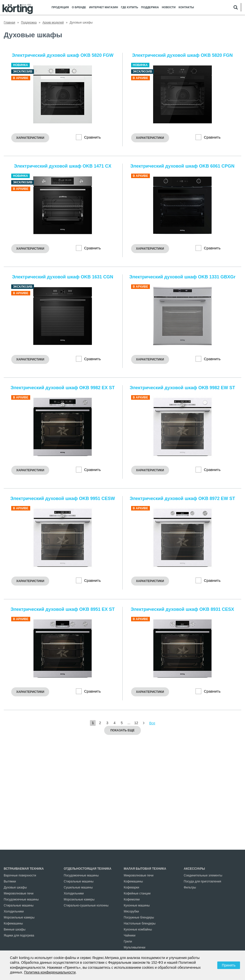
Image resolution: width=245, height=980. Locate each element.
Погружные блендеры (139, 917)
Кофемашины (13, 923)
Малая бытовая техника (145, 869)
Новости (169, 7)
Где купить (129, 7)
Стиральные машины (19, 905)
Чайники (130, 935)
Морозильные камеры (19, 917)
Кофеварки (132, 887)
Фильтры (190, 887)
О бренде (79, 7)
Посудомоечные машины (21, 899)
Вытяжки (10, 881)
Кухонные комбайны (138, 929)
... (129, 723)
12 (136, 723)
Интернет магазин (104, 7)
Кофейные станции (137, 893)
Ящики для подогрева (19, 935)
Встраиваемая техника (24, 869)
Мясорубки (131, 911)
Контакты (186, 7)
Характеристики (30, 138)
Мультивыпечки (135, 947)
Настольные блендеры (140, 923)
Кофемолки (132, 899)
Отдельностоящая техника (88, 869)
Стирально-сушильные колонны (86, 905)
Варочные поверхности (20, 875)
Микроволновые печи (19, 893)
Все (152, 723)
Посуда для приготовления (203, 881)
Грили (128, 941)
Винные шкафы (15, 929)
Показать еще (122, 730)
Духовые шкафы (15, 887)
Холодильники (14, 911)
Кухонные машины (137, 905)
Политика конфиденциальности (50, 972)
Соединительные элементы (203, 875)
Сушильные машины (78, 887)
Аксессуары (194, 869)
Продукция (60, 7)
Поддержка (150, 7)
